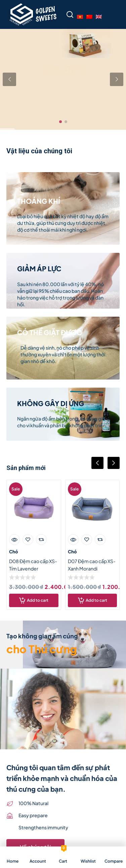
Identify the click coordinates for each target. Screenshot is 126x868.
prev (97, 463)
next (114, 463)
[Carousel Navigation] (63, 468)
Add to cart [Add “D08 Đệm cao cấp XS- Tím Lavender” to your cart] (38, 600)
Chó (13, 552)
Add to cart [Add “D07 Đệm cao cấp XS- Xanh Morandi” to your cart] (96, 600)
